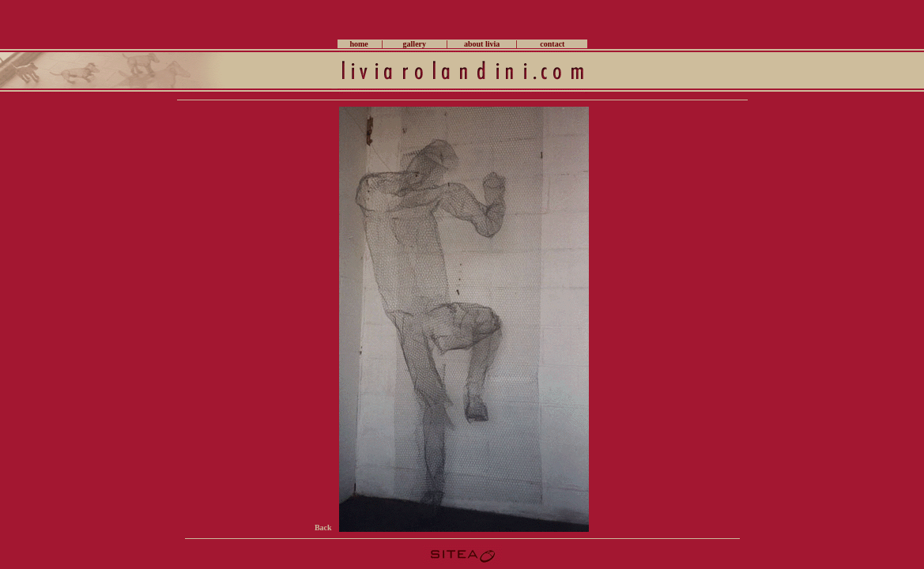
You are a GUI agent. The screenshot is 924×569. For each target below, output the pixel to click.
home (358, 44)
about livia (482, 44)
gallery (415, 44)
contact (552, 44)
